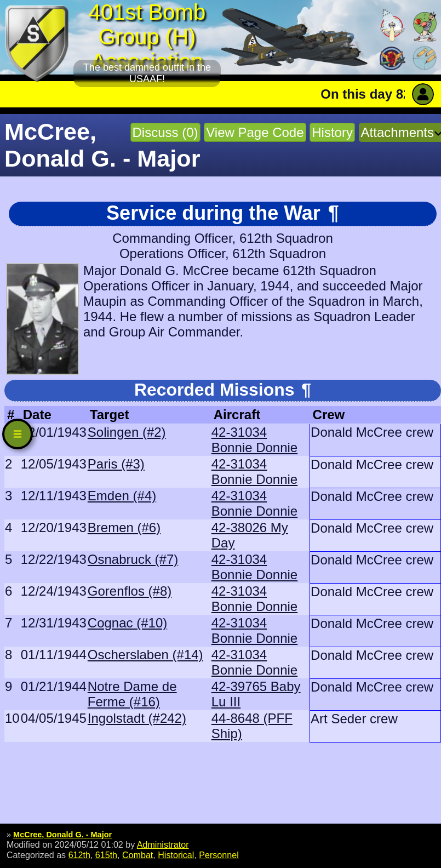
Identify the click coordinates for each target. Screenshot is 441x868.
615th (106, 855)
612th (79, 855)
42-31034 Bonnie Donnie (254, 440)
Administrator (163, 844)
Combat (138, 855)
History (332, 132)
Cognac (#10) (127, 623)
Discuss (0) (165, 132)
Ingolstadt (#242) (137, 718)
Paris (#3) (116, 464)
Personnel (219, 855)
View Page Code (255, 132)
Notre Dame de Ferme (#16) (132, 694)
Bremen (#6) (124, 527)
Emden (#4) (122, 496)
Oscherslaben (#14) (145, 655)
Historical (176, 855)
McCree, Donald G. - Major (62, 835)
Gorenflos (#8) (130, 591)
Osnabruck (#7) (133, 559)
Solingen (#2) (127, 432)
